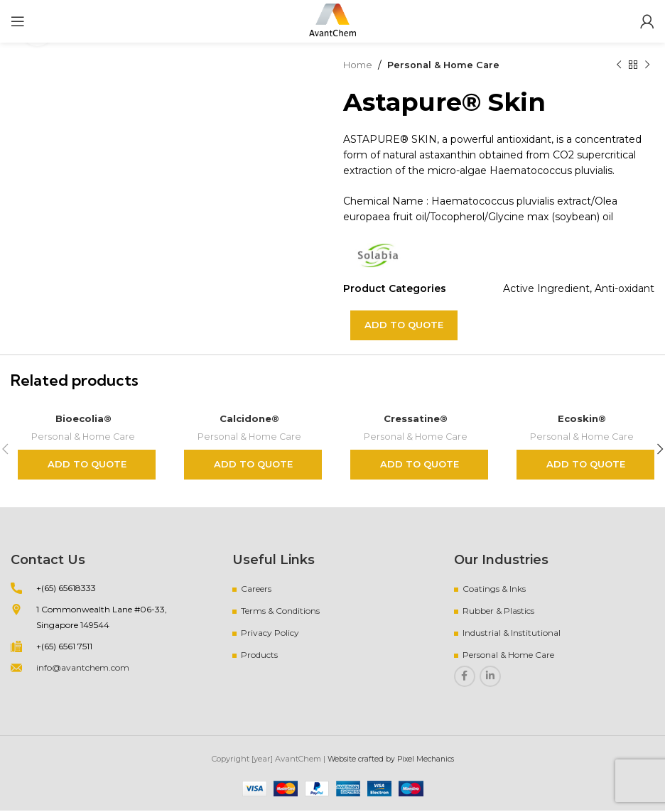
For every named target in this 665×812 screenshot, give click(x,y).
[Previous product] (619, 65)
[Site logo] (332, 21)
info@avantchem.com (83, 668)
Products (259, 655)
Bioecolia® (83, 418)
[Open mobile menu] (18, 21)
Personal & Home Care (449, 65)
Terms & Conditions (280, 611)
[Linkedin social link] (490, 677)
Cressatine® (416, 418)
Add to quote (404, 325)
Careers (256, 589)
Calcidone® (250, 418)
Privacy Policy (270, 633)
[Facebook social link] (465, 677)
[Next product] (647, 65)
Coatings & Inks (494, 589)
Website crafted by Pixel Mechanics (390, 759)
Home (359, 65)
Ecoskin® (582, 418)
